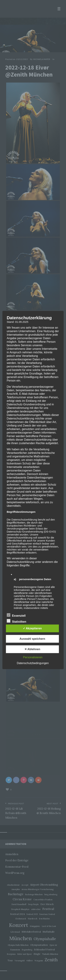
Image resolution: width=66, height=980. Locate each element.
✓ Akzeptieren (32, 628)
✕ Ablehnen (32, 649)
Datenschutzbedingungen (33, 663)
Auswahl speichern (32, 639)
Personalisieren (33, 657)
